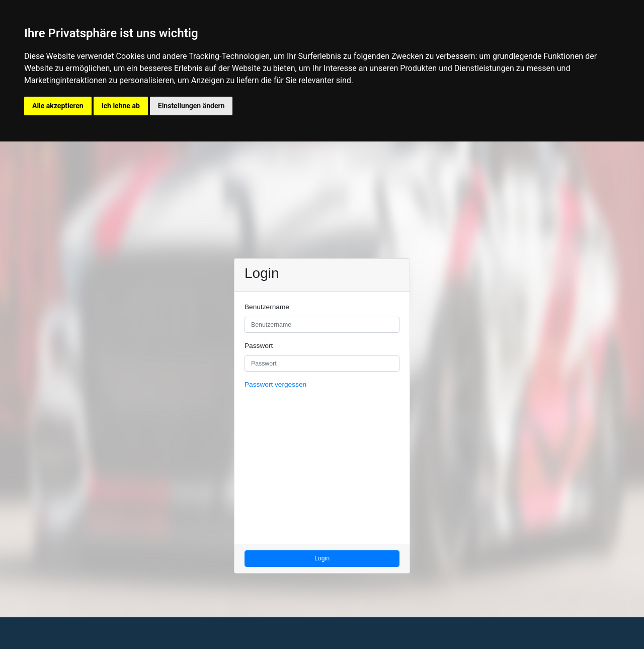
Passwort (259, 346)
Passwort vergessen (275, 384)
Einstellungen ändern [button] (191, 106)
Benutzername (267, 307)
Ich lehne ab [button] (121, 106)
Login (322, 558)
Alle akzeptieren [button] (58, 106)
